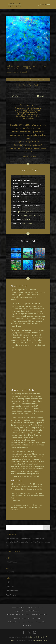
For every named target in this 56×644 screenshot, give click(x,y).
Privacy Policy (41, 622)
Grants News (27, 625)
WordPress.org (12, 595)
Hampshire (38, 489)
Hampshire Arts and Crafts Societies (27, 611)
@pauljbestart (27, 223)
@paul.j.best (27, 219)
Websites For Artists (40, 614)
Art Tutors (39, 607)
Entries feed (10, 586)
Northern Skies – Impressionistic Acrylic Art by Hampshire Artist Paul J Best (26, 67)
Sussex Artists (28, 622)
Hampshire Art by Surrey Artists (18, 614)
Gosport (30, 489)
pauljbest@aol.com (26, 212)
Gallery (29, 607)
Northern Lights (36, 110)
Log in (8, 582)
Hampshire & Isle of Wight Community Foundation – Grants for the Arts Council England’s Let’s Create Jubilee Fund (28, 542)
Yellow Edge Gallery (18, 489)
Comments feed (12, 591)
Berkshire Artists (14, 622)
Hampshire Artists (17, 607)
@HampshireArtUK (40, 640)
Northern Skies (27, 105)
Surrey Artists (37, 618)
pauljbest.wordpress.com (30, 215)
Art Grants (10, 572)
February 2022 (11, 562)
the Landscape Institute (35, 309)
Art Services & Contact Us (20, 618)
